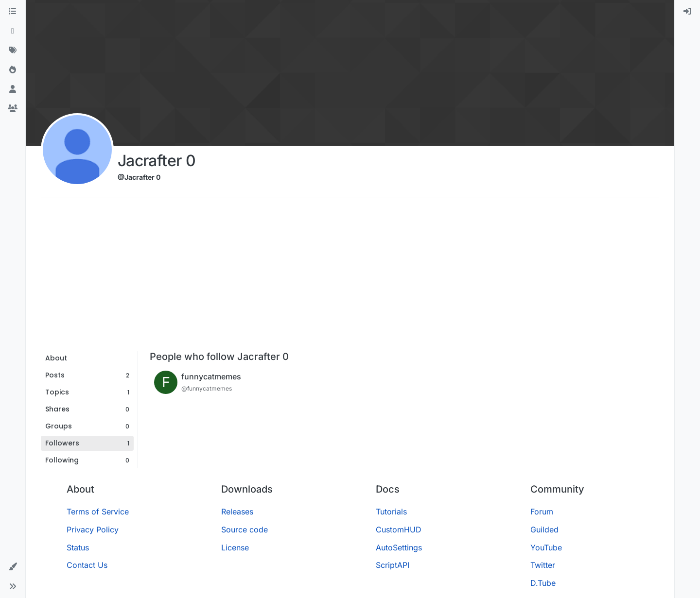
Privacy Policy (93, 530)
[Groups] (13, 109)
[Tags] (13, 51)
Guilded (544, 530)
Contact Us (87, 565)
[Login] (687, 12)
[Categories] (13, 12)
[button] (13, 567)
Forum (542, 512)
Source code (245, 530)
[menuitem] (687, 12)
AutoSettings (399, 547)
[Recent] (13, 31)
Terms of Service (98, 512)
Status (78, 547)
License (235, 547)
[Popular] (13, 70)
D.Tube (543, 583)
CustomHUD (399, 530)
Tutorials (391, 512)
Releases (237, 512)
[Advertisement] (350, 278)
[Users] (13, 89)
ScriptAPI (393, 565)
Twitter (543, 565)
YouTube (546, 547)
